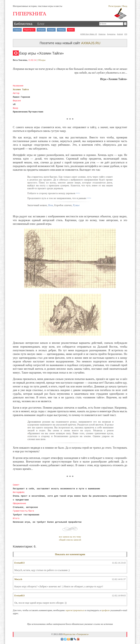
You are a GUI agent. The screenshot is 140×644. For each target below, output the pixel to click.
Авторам (41, 30)
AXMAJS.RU (91, 43)
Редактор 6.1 (29, 30)
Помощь (61, 30)
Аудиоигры (111, 34)
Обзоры (42, 60)
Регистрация (114, 6)
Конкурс (51, 30)
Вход (125, 6)
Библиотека (23, 24)
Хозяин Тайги (21, 90)
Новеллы (102, 34)
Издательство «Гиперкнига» (76, 634)
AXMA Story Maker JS (89, 34)
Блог (41, 24)
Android (120, 34)
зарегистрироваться (75, 610)
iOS (126, 34)
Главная (17, 30)
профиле (106, 610)
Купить (71, 30)
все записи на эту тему (70, 537)
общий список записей (70, 540)
